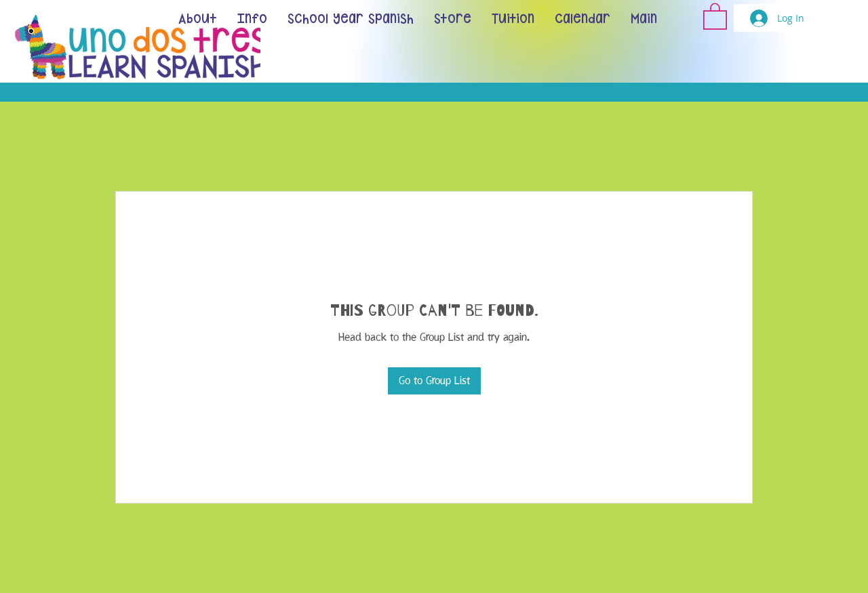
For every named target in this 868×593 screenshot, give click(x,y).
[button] (715, 16)
